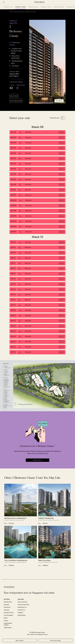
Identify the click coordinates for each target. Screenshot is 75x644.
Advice (6, 621)
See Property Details (55, 640)
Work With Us (22, 607)
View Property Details (16, 101)
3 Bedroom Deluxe (59, 7)
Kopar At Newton (19, 12)
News (6, 618)
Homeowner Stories (8, 624)
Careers (20, 613)
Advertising (22, 615)
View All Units (14, 96)
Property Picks (9, 613)
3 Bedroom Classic (46, 7)
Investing (7, 607)
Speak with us (37, 460)
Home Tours (8, 628)
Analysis (6, 610)
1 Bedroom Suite (8, 7)
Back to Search (20, 640)
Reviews (6, 605)
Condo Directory (23, 605)
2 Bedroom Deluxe (33, 7)
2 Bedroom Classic (20, 7)
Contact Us (21, 610)
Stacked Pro (8, 602)
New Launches (22, 602)
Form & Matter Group (41, 634)
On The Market (8, 615)
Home (11, 12)
